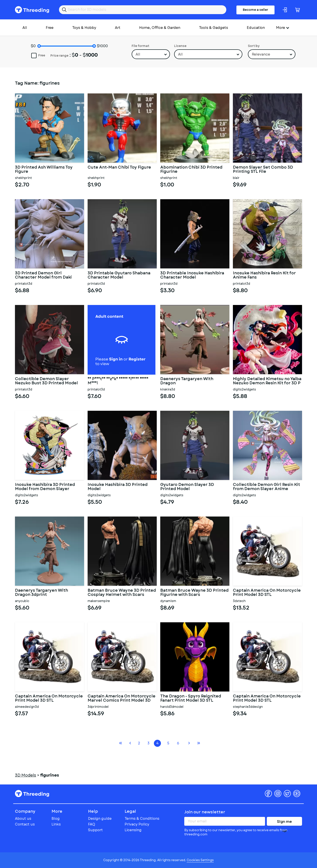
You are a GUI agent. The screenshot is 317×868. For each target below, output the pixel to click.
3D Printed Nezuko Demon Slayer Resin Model (118, 381)
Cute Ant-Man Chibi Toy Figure (119, 168)
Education (256, 28)
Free (50, 28)
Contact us (25, 824)
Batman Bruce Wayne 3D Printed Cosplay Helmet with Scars (122, 593)
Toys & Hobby (84, 28)
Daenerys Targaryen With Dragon (187, 381)
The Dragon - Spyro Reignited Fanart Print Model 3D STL (191, 699)
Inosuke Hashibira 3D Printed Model (118, 487)
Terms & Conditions (142, 819)
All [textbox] (138, 54)
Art (118, 28)
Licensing (133, 830)
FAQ (92, 824)
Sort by (254, 46)
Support (95, 830)
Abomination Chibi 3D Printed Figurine (191, 170)
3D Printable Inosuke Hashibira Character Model (192, 275)
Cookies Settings (200, 860)
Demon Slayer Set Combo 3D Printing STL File (263, 170)
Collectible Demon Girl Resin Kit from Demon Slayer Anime (266, 487)
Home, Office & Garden (160, 28)
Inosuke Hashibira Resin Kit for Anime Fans (264, 275)
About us (23, 819)
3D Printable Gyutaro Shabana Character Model (119, 275)
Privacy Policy (137, 824)
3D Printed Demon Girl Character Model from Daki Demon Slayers (43, 275)
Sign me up (284, 822)
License (180, 46)
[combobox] (151, 54)
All (25, 28)
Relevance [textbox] (261, 54)
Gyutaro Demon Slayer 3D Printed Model (187, 487)
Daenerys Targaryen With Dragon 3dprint (41, 593)
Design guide (100, 819)
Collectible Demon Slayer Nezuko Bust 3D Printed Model (46, 381)
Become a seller (255, 10)
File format (140, 46)
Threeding (32, 10)
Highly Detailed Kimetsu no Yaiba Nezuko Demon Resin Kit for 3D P (267, 381)
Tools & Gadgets (214, 28)
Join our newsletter (205, 812)
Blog (56, 819)
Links (56, 824)
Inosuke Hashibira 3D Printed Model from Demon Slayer (45, 487)
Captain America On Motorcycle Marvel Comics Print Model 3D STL (122, 699)
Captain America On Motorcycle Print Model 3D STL (267, 593)
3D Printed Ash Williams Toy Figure (44, 170)
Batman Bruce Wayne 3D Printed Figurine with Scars (194, 593)
